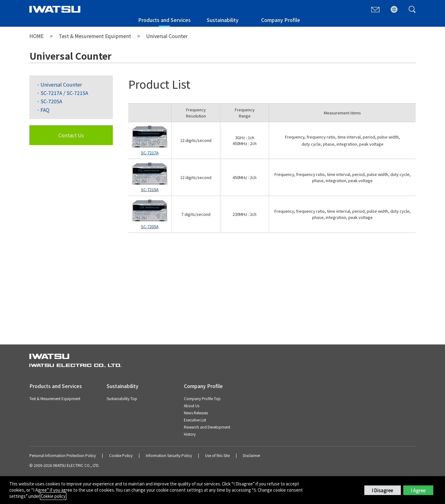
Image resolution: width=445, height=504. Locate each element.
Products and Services (164, 20)
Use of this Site (217, 455)
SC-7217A (150, 153)
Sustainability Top (122, 398)
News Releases (196, 413)
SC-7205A (51, 101)
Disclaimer (252, 455)
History (190, 434)
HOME (36, 36)
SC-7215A (150, 189)
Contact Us (71, 135)
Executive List (195, 420)
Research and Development (207, 427)
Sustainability (223, 20)
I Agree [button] (418, 490)
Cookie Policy (121, 455)
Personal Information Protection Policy (63, 455)
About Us (192, 406)
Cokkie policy (53, 496)
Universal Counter (61, 84)
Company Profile (281, 20)
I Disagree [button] (383, 490)
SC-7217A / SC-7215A (64, 93)
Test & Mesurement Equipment (95, 36)
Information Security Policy (169, 455)
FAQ (45, 110)
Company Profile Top (202, 398)
